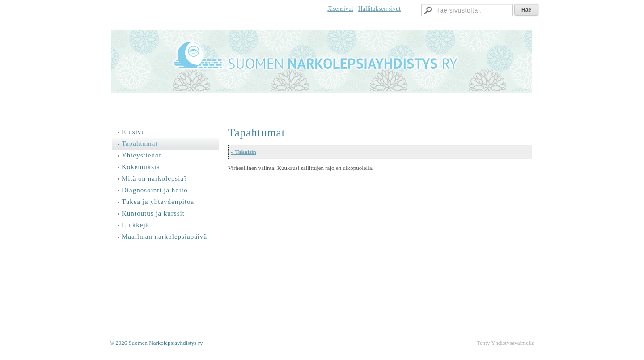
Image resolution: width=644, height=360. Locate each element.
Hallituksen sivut (379, 9)
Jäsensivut (340, 9)
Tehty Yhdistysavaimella (506, 343)
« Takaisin (244, 152)
